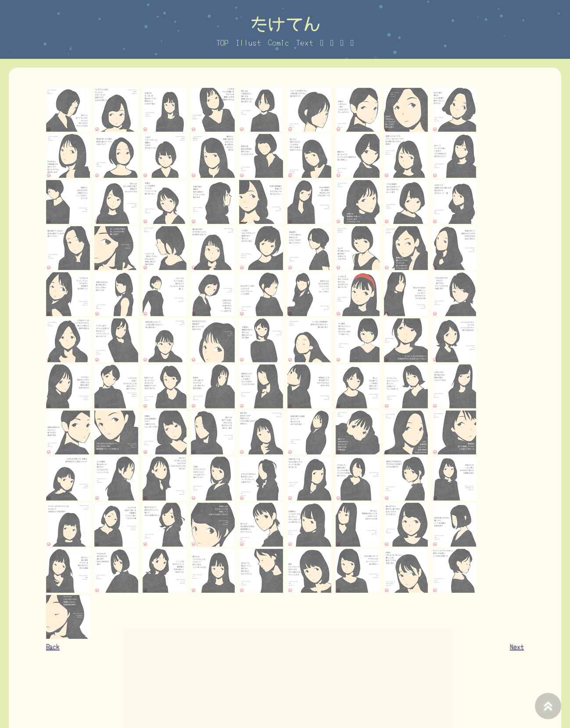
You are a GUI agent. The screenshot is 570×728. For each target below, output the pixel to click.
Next (517, 646)
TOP (222, 42)
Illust (248, 42)
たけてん (285, 23)
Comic (279, 42)
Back (53, 646)
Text (305, 42)
